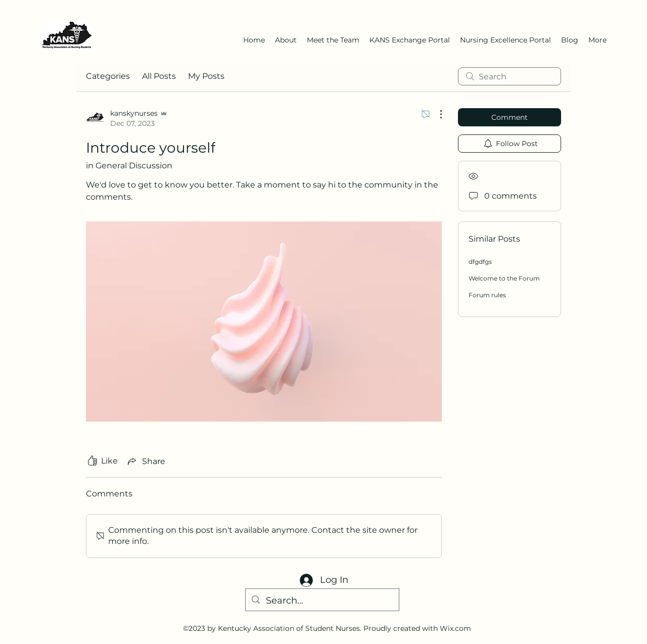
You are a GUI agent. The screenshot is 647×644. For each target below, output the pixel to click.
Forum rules (487, 295)
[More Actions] (436, 114)
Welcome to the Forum (504, 278)
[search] (510, 76)
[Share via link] (146, 461)
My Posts (206, 76)
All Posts (159, 76)
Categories (108, 76)
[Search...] (322, 601)
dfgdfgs (480, 262)
